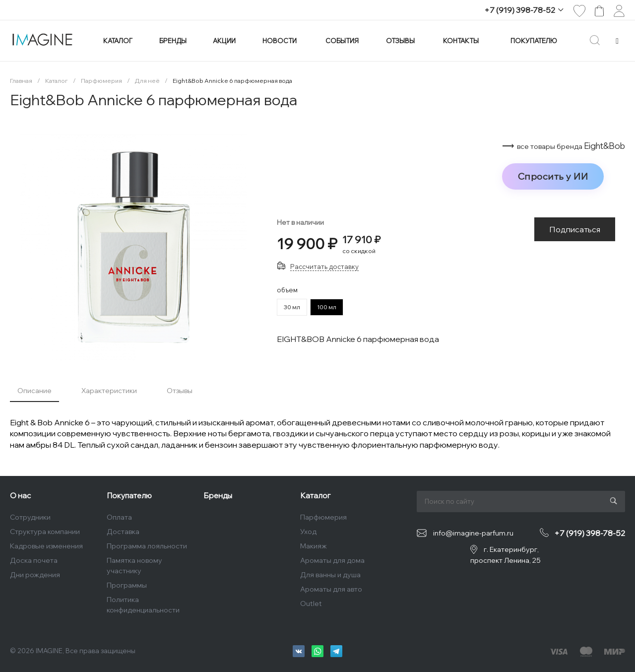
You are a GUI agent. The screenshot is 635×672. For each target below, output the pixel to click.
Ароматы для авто (331, 589)
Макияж (314, 546)
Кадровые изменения (46, 546)
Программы (127, 585)
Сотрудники (30, 517)
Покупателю (129, 496)
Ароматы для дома (332, 560)
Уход (308, 532)
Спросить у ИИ (553, 176)
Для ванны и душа (330, 575)
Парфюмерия (323, 517)
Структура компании (45, 532)
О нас (20, 496)
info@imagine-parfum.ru (473, 533)
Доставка (123, 532)
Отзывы (180, 391)
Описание (34, 391)
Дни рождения (35, 575)
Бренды (218, 496)
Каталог (315, 496)
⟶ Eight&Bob (564, 146)
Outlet (311, 604)
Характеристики (109, 391)
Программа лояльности (147, 546)
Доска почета (34, 560)
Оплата (119, 517)
